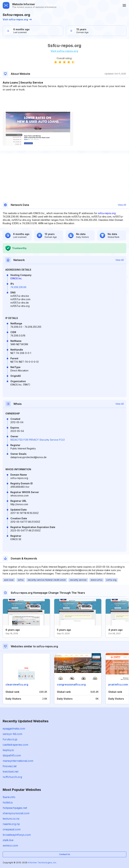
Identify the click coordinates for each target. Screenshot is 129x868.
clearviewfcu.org (17, 684)
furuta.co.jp (10, 739)
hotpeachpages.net (15, 808)
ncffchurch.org (12, 777)
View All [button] (122, 205)
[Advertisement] (64, 102)
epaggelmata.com (14, 729)
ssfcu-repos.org (107, 213)
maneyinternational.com (18, 761)
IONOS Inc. (16, 278)
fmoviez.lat (10, 766)
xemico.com (10, 845)
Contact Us (65, 854)
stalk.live (8, 840)
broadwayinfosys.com (17, 835)
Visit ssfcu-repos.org (17, 19)
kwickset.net (10, 772)
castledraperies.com (15, 745)
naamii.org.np (11, 824)
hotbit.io (8, 802)
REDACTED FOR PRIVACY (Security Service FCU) (38, 440)
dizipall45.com (12, 755)
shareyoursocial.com (16, 813)
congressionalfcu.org (71, 684)
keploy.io (8, 750)
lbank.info (9, 797)
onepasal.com (12, 829)
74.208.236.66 (18, 287)
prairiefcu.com (118, 684)
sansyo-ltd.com (12, 734)
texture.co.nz (11, 819)
